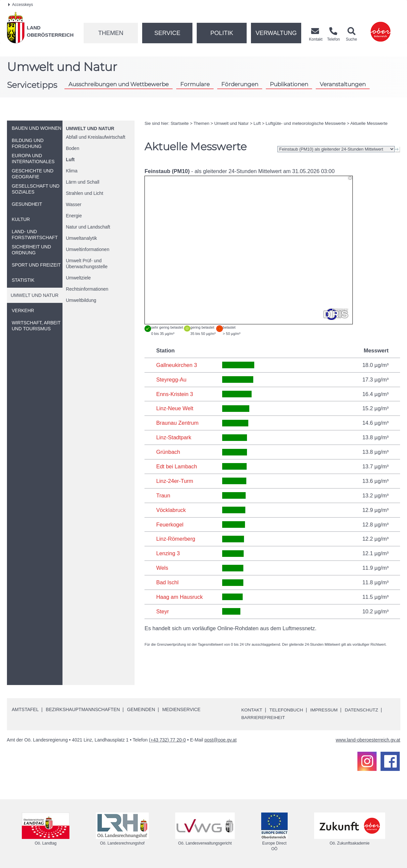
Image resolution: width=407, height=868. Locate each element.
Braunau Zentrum (177, 423)
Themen (111, 33)
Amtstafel (25, 709)
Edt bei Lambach (177, 466)
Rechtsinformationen (87, 289)
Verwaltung (276, 33)
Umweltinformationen (88, 249)
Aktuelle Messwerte (369, 123)
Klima (72, 171)
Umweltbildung (81, 300)
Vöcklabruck (171, 510)
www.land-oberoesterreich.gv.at (368, 740)
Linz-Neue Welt (175, 408)
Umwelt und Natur (90, 128)
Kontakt (252, 710)
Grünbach (168, 452)
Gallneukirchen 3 (177, 365)
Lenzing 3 (168, 553)
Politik (222, 33)
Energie (74, 216)
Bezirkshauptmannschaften (83, 709)
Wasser (74, 204)
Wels (162, 568)
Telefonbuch (287, 710)
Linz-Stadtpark (174, 437)
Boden (72, 148)
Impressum (326, 710)
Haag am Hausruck (179, 597)
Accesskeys (21, 5)
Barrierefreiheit (264, 717)
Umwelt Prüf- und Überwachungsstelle (87, 264)
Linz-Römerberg (176, 539)
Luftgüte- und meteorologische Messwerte (305, 123)
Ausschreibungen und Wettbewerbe (119, 84)
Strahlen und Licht (84, 193)
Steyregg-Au (171, 380)
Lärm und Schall (82, 182)
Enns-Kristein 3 (175, 394)
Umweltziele (78, 278)
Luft (70, 160)
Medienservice (182, 709)
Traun (163, 495)
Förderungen (240, 84)
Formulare (195, 84)
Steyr (163, 611)
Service (167, 33)
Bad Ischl (167, 582)
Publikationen (289, 84)
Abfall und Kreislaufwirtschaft (96, 137)
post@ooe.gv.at (220, 740)
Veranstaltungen (343, 84)
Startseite (180, 123)
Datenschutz (364, 710)
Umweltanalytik (81, 238)
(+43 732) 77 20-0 (167, 740)
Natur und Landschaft (88, 227)
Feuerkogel (170, 524)
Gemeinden (141, 709)
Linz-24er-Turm (175, 481)
